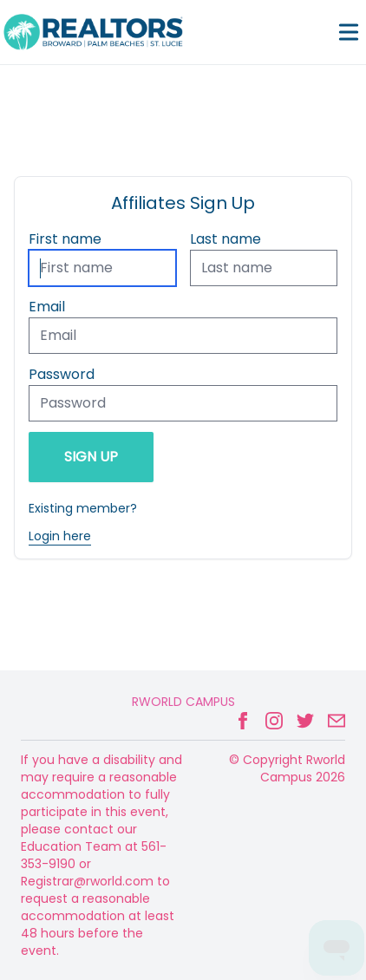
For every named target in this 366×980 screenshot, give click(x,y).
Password (62, 374)
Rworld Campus (183, 702)
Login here (60, 536)
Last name (225, 239)
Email (47, 307)
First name (65, 239)
